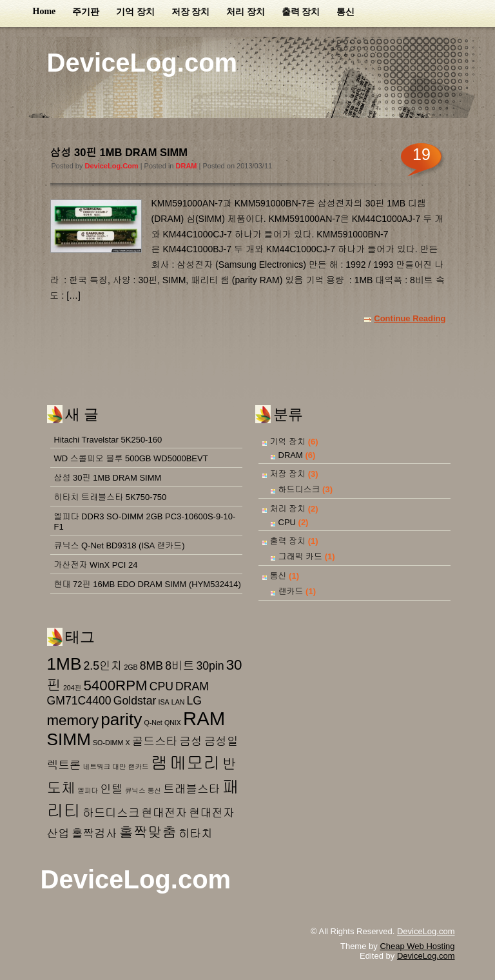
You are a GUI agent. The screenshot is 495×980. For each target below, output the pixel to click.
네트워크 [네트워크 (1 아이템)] (97, 766)
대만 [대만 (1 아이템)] (119, 766)
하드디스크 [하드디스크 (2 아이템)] (111, 813)
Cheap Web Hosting (417, 946)
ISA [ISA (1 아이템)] (163, 702)
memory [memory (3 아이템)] (73, 720)
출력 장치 (301, 12)
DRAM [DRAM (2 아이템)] (192, 686)
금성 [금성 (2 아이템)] (190, 741)
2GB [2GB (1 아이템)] (131, 667)
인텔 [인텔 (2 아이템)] (111, 789)
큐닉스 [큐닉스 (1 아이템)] (135, 790)
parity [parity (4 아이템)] (121, 719)
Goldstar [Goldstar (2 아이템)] (135, 701)
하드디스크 (299, 489)
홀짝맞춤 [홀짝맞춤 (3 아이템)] (148, 833)
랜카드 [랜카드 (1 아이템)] (139, 766)
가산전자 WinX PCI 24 (96, 565)
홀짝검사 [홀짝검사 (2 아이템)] (94, 834)
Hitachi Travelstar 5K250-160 (108, 440)
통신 (345, 12)
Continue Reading (410, 318)
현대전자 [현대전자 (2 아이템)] (164, 813)
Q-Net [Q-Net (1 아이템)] (153, 723)
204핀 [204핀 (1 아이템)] (72, 688)
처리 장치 (246, 12)
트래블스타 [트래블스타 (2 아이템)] (191, 789)
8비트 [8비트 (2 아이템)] (180, 666)
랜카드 (291, 591)
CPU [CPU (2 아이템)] (161, 686)
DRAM (187, 166)
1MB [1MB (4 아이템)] (64, 664)
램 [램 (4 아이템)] (159, 763)
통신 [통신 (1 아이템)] (154, 790)
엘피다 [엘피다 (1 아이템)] (88, 790)
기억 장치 (135, 12)
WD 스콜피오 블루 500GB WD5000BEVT (131, 458)
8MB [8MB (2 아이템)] (151, 666)
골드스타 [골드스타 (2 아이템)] (155, 741)
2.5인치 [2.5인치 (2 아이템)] (102, 666)
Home (44, 11)
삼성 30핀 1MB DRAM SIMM (119, 152)
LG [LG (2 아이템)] (195, 701)
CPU (287, 522)
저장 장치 (191, 12)
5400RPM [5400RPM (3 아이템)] (115, 685)
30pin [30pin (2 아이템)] (210, 666)
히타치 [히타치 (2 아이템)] (196, 834)
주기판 (86, 12)
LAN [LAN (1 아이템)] (178, 702)
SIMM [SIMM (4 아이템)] (69, 739)
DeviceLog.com (142, 63)
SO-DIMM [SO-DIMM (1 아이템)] (108, 743)
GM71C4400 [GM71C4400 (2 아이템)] (79, 701)
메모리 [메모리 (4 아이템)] (195, 763)
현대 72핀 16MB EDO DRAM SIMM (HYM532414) (148, 584)
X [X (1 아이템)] (127, 743)
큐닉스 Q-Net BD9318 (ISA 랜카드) (120, 545)
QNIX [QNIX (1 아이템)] (173, 723)
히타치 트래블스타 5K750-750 (111, 497)
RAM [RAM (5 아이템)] (204, 718)
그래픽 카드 (301, 556)
